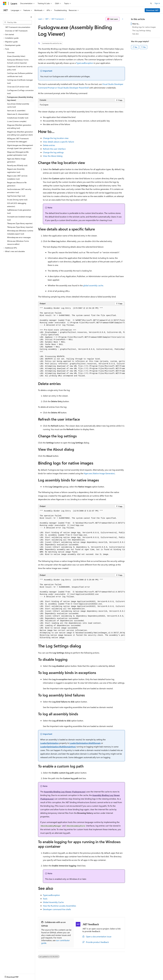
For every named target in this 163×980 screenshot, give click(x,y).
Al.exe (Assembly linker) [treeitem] (16, 56)
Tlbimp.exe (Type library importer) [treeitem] (20, 227)
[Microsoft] (5, 3)
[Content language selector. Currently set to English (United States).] (15, 976)
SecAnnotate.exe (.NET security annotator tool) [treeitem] (19, 191)
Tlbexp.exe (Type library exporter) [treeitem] (20, 223)
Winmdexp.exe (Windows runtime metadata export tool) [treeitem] (20, 232)
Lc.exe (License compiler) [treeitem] (17, 121)
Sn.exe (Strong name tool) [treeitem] (17, 200)
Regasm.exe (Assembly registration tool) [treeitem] (16, 171)
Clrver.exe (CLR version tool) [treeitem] (18, 87)
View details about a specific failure (58, 142)
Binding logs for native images (144, 27)
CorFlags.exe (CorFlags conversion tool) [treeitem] (20, 92)
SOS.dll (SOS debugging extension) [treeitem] (17, 205)
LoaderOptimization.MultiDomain (85, 743)
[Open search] (151, 3)
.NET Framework (57, 19)
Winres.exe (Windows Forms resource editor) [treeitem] (18, 243)
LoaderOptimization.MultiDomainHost (58, 747)
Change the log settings (53, 152)
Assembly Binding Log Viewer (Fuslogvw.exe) (65, 792)
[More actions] (123, 19)
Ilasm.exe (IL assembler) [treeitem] (16, 111)
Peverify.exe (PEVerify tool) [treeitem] (17, 165)
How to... (136, 24)
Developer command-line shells (57, 909)
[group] (81, 342)
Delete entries (49, 145)
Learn (40, 19)
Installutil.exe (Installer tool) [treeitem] (18, 118)
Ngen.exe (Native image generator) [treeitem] (16, 160)
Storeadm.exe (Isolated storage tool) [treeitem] (19, 218)
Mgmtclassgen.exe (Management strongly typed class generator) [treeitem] (20, 147)
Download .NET (152, 10)
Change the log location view (56, 138)
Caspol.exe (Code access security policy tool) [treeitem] (20, 68)
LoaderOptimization (49, 743)
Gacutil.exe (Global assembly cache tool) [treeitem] (18, 105)
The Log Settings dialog (141, 30)
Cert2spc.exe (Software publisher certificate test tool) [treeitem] (20, 75)
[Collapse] (31, 17)
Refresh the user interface (54, 149)
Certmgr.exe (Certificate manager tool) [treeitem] (20, 81)
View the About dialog (53, 156)
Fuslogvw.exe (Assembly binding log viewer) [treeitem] (20, 99)
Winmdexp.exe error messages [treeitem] (19, 237)
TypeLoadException (85, 63)
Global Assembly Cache (53, 902)
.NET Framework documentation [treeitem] (18, 27)
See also (135, 34)
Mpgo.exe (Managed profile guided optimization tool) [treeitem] (18, 154)
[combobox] (17, 22)
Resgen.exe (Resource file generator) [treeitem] (17, 184)
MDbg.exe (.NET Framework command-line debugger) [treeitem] (18, 140)
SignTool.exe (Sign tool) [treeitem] (16, 196)
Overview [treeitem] (11, 52)
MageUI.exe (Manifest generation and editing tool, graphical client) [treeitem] (20, 133)
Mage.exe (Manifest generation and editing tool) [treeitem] (19, 127)
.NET (47, 19)
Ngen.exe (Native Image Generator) (99, 473)
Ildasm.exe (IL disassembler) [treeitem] (18, 114)
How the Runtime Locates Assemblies (59, 906)
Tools (45, 899)
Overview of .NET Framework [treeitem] (16, 31)
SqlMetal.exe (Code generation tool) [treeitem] (19, 211)
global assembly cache (93, 285)
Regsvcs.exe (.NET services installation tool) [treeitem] (17, 177)
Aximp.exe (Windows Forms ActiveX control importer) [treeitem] (18, 61)
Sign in (157, 3)
